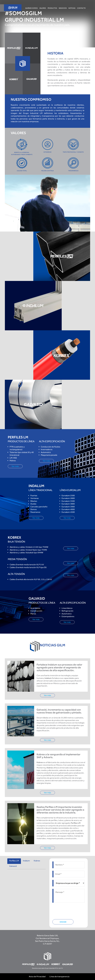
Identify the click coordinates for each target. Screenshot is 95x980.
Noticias (72, 8)
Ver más (15, 466)
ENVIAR (63, 922)
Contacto (81, 8)
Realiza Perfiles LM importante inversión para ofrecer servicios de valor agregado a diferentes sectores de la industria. (60, 810)
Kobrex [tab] (37, 861)
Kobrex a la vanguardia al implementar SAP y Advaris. (59, 756)
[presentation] (71, 910)
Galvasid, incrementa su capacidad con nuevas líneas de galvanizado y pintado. (59, 711)
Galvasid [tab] (13, 866)
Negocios (63, 8)
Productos (52, 8)
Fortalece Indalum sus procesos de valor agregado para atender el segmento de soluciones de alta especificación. (59, 668)
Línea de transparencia (59, 976)
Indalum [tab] (26, 861)
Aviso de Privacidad (37, 976)
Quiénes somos (31, 8)
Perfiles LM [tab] (14, 861)
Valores (43, 8)
